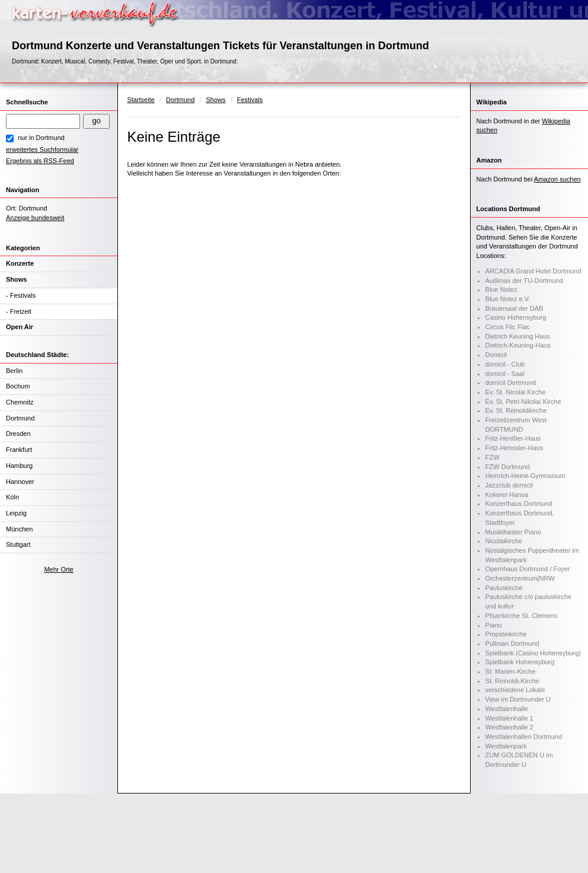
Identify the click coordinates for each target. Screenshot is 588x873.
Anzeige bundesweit (35, 218)
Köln (12, 497)
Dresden (18, 434)
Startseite (140, 100)
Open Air (20, 327)
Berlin (14, 371)
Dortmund (20, 418)
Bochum (18, 386)
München (19, 529)
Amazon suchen (557, 179)
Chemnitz (20, 402)
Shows (16, 279)
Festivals (23, 295)
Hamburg (19, 466)
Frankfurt (19, 450)
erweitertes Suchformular (42, 149)
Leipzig (16, 513)
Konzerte (20, 263)
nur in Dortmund (41, 138)
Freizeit (21, 311)
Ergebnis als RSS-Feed (40, 161)
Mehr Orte (59, 569)
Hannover (20, 482)
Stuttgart (18, 544)
